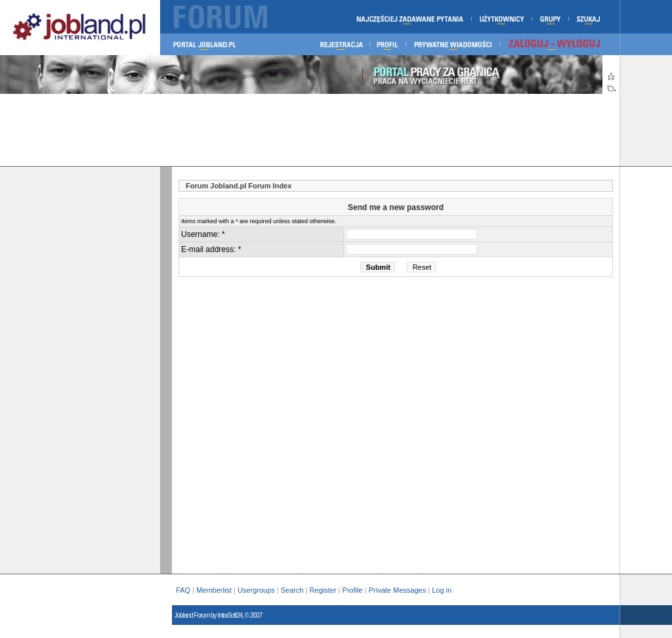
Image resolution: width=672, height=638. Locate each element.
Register (323, 590)
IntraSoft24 (230, 615)
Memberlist (214, 590)
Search (292, 590)
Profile (353, 590)
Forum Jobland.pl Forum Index (239, 186)
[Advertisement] (310, 130)
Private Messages (397, 590)
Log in (443, 590)
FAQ (183, 590)
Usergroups (256, 590)
